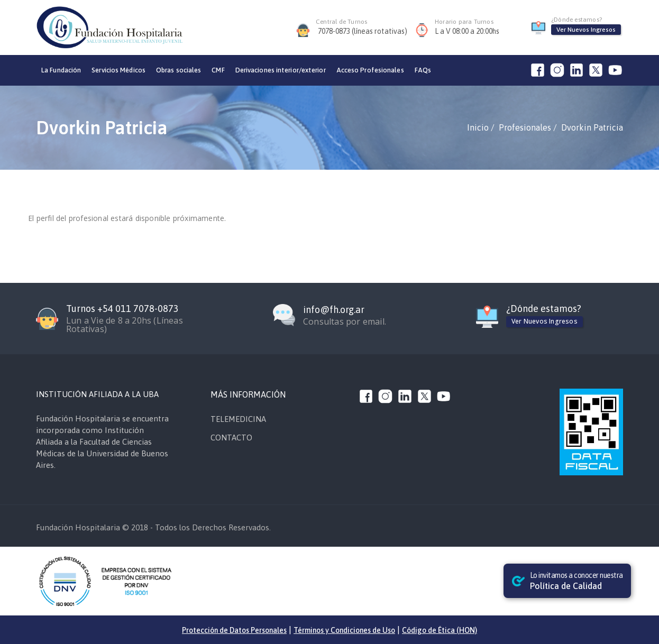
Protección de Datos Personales (234, 630)
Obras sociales (179, 70)
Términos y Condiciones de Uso (344, 630)
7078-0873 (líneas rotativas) (363, 31)
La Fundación (61, 70)
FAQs (423, 70)
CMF (218, 70)
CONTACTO (231, 438)
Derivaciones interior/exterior (281, 70)
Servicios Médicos (118, 70)
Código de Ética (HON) (440, 630)
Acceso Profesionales (370, 70)
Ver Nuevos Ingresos (586, 30)
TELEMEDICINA (238, 419)
